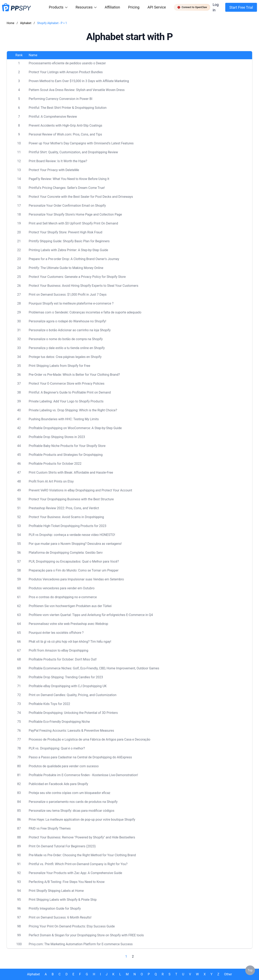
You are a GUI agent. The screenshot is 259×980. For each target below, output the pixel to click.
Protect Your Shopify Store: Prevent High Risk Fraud (65, 232)
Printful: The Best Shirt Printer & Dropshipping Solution (68, 108)
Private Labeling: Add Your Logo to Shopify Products (66, 401)
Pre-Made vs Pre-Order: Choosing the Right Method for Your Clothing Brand (82, 855)
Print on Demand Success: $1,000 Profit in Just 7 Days (68, 295)
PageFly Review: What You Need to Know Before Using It (69, 179)
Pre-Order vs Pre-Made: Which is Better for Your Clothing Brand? (74, 375)
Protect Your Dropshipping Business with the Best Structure (71, 499)
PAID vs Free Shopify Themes (50, 828)
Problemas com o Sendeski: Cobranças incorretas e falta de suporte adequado (85, 312)
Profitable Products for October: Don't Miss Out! (63, 659)
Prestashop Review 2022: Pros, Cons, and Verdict (64, 508)
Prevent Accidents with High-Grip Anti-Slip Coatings (65, 125)
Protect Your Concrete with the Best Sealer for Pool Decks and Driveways (81, 197)
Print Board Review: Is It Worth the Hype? (58, 161)
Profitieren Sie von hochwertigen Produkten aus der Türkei (70, 606)
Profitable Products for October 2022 (55, 464)
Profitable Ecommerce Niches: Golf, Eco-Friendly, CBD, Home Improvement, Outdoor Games (94, 668)
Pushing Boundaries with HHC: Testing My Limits (64, 419)
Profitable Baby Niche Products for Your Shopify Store (67, 446)
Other (228, 974)
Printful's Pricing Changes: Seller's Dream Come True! (67, 188)
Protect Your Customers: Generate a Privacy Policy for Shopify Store (77, 277)
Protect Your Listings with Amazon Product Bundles (66, 72)
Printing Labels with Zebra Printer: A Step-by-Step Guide (68, 250)
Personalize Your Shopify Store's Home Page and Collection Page (75, 214)
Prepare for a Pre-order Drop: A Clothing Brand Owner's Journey (74, 259)
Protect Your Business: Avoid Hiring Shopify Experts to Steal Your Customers (83, 286)
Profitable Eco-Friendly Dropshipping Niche (59, 722)
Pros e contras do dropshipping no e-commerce (63, 597)
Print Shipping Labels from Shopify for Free (59, 366)
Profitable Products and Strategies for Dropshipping (66, 455)
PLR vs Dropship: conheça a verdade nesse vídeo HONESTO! (72, 535)
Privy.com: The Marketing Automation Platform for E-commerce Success (81, 944)
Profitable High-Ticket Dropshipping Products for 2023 (67, 526)
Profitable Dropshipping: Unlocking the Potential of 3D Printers (73, 713)
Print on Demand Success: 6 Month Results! (60, 917)
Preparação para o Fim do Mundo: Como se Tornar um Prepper (74, 570)
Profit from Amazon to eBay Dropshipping (58, 650)
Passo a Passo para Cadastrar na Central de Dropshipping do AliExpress (80, 757)
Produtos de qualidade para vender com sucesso (64, 766)
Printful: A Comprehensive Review (53, 117)
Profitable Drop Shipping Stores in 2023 (57, 437)
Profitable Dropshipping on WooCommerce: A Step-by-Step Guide (75, 428)
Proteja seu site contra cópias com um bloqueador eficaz (69, 793)
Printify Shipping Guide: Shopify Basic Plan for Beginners (69, 241)
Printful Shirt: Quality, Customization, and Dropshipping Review (73, 152)
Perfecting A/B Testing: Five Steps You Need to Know (67, 882)
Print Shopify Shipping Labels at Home (56, 891)
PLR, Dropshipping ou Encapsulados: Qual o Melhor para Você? (74, 561)
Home (11, 23)
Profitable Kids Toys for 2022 (49, 704)
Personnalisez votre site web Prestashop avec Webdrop (68, 624)
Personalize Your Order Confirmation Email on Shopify (67, 206)
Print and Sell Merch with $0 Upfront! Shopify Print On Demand (73, 223)
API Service (157, 7)
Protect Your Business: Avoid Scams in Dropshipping (66, 517)
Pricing (134, 7)
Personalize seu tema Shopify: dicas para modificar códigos (72, 811)
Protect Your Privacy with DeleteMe (54, 170)
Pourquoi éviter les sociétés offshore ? (56, 633)
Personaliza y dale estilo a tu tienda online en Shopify (67, 348)
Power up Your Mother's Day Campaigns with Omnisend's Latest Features (81, 143)
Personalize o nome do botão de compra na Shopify (66, 339)
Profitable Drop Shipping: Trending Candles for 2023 (66, 677)
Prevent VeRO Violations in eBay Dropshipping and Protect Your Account (80, 490)
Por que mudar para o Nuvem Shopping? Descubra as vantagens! (75, 544)
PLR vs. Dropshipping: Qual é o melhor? (57, 748)
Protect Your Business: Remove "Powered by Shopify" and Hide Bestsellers (82, 837)
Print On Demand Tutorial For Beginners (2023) (62, 846)
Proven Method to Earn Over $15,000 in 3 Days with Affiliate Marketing (79, 81)
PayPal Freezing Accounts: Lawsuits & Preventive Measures (71, 731)
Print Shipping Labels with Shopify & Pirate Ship (63, 900)
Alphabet (26, 23)
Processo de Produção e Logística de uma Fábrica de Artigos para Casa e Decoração (89, 739)
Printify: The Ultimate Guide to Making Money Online (66, 268)
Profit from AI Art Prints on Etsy (51, 481)
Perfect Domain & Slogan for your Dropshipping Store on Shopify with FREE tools (86, 935)
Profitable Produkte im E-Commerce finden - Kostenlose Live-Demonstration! (83, 775)
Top (250, 970)
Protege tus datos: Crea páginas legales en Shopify (65, 357)
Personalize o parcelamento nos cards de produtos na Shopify (73, 802)
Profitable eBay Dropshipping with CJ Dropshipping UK (68, 686)
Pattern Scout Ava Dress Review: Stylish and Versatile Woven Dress (77, 90)
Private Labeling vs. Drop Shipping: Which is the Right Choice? (73, 410)
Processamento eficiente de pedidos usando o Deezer (67, 63)
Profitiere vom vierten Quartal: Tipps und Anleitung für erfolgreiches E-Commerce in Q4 (91, 615)
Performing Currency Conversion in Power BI (61, 99)
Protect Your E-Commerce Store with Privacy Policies (67, 384)
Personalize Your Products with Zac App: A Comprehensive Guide (75, 873)
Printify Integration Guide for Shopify (55, 909)
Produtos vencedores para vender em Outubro (62, 588)
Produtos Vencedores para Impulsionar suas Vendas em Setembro (76, 579)
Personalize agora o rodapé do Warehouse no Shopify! (67, 321)
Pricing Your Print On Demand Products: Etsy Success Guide (72, 926)
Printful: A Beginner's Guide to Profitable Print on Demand (70, 392)
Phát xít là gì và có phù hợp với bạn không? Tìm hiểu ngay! (70, 642)
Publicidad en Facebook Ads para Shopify (58, 784)
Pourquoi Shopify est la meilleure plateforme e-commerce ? (71, 303)
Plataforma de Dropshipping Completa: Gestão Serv (66, 553)
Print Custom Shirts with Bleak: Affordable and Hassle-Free (71, 473)
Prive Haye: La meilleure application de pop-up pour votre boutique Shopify (82, 820)
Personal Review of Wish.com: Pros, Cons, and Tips (65, 134)
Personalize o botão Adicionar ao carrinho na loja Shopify (70, 330)
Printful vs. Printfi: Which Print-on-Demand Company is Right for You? (78, 864)
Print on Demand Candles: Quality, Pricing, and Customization (73, 695)
